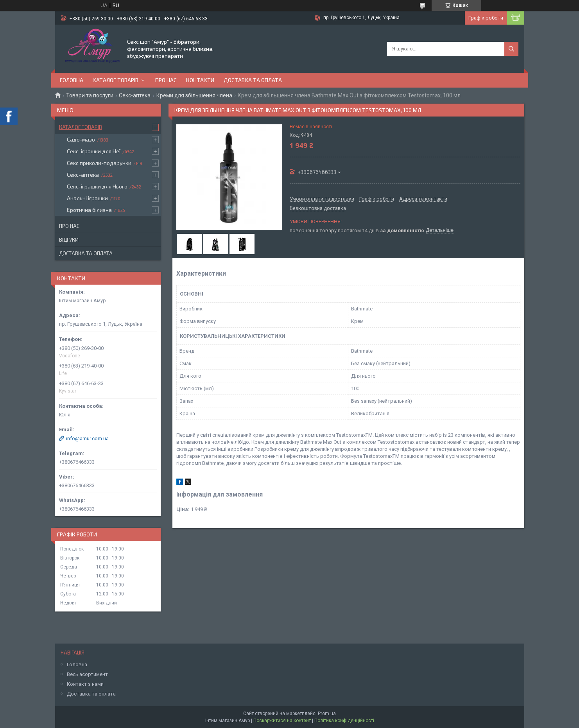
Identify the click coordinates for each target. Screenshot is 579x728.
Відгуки (69, 240)
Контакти (200, 80)
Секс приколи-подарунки (99, 163)
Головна (72, 80)
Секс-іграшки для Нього (97, 186)
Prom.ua (327, 714)
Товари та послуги (90, 95)
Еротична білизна (89, 210)
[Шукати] (511, 49)
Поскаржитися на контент (282, 721)
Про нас (166, 80)
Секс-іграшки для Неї (94, 151)
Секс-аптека (135, 95)
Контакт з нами (85, 684)
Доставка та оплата (253, 80)
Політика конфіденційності (344, 721)
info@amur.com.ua (87, 438)
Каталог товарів (116, 80)
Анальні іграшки (87, 198)
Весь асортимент (87, 674)
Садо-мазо (81, 139)
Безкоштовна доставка (318, 208)
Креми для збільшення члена (194, 95)
